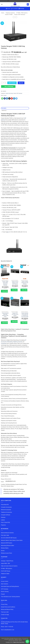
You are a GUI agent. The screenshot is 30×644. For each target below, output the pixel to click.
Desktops (3, 517)
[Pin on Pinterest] (12, 98)
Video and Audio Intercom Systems (9, 566)
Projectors (3, 525)
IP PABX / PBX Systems (22, 13)
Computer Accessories (6, 507)
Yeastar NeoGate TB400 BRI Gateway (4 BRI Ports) (5, 315)
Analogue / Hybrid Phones (7, 561)
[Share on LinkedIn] (14, 98)
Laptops (3, 520)
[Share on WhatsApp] (2, 98)
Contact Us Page (5, 615)
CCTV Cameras (5, 589)
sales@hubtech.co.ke (10, 481)
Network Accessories (6, 510)
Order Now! (5, 291)
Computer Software (6, 515)
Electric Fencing (5, 592)
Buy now (21, 83)
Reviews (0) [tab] (4, 110)
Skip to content (4, 1)
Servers (3, 551)
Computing (4, 343)
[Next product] (14, 17)
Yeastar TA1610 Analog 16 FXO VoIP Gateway (15, 283)
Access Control (5, 581)
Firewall (3, 594)
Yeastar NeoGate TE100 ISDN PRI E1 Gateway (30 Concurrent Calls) (25, 315)
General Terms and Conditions (8, 607)
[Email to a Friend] (9, 98)
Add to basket (12, 83)
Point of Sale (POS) (5, 522)
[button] (2, 4)
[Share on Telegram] (16, 98)
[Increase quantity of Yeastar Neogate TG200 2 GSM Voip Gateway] (5, 83)
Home (3, 13)
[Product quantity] (4, 83)
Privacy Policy (4, 604)
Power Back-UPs (5, 505)
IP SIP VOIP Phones (6, 571)
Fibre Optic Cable (5, 535)
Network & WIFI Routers (7, 543)
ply (8, 232)
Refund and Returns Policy (7, 609)
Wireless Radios (5, 548)
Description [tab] (4, 108)
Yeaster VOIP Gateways (20, 15)
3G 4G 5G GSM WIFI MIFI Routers (9, 538)
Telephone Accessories (6, 512)
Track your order (5, 612)
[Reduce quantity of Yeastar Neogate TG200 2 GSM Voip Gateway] (2, 83)
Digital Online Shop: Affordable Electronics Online (11, 638)
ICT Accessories (25, 638)
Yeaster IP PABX (9, 15)
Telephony (15, 342)
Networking (10, 342)
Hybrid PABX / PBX (5, 563)
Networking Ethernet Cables (8, 546)
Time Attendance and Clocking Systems (10, 597)
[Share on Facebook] (5, 98)
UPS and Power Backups (13, 640)
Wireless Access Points (6, 553)
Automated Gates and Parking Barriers (10, 586)
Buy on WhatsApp (9, 86)
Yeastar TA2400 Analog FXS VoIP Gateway (25, 283)
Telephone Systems (10, 13)
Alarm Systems (5, 584)
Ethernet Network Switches (7, 533)
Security (20, 342)
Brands (20, 640)
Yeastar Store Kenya (9, 93)
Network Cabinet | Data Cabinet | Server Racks (12, 540)
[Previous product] (16, 17)
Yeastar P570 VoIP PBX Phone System (15, 314)
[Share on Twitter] (7, 98)
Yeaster (5, 95)
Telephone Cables (5, 574)
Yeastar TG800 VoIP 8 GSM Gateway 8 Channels (5, 283)
